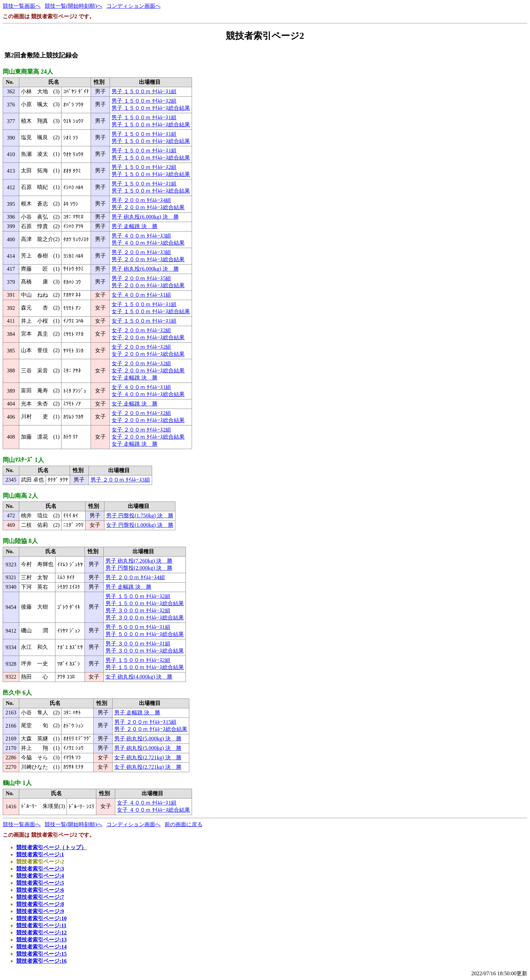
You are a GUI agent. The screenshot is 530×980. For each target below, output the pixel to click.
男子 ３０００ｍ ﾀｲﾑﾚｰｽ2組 (138, 610)
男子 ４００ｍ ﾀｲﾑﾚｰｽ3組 (141, 236)
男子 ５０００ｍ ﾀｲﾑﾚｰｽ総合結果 (145, 634)
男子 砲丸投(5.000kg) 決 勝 (148, 739)
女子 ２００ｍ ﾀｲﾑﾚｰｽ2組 (141, 330)
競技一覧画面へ (22, 6)
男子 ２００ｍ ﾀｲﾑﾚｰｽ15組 (145, 722)
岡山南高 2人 (20, 496)
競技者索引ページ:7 (40, 897)
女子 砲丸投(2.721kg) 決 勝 (148, 757)
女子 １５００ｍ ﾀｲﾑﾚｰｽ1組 (144, 304)
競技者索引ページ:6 (40, 890)
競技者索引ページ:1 (40, 854)
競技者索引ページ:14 (41, 947)
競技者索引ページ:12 (41, 933)
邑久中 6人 (17, 693)
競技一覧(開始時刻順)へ (74, 6)
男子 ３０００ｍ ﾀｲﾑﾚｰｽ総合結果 (145, 618)
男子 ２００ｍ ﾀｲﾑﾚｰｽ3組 (141, 252)
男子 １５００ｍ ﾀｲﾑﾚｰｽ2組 (144, 101)
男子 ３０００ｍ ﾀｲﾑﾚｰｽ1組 (138, 644)
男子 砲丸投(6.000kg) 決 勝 (145, 217)
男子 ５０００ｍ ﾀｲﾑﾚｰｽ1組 (138, 627)
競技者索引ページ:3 (40, 869)
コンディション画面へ (134, 6)
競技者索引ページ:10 (41, 918)
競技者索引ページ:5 (40, 883)
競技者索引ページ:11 (41, 925)
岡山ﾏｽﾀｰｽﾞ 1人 (23, 460)
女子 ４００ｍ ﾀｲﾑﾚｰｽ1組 (141, 295)
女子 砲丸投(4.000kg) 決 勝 (139, 677)
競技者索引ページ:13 (41, 940)
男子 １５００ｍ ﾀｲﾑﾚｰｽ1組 (144, 91)
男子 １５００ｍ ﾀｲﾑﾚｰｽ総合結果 (151, 108)
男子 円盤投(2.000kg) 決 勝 (139, 568)
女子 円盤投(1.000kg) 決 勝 (140, 525)
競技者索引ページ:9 (40, 911)
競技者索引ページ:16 (41, 961)
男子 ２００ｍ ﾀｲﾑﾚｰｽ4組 (141, 200)
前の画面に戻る (184, 824)
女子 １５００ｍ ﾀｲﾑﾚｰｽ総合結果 (151, 311)
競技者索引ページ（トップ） (51, 847)
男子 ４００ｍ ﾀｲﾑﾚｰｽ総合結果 (148, 243)
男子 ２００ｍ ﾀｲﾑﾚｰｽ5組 (141, 278)
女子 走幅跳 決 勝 (135, 378)
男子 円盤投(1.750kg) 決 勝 (140, 516)
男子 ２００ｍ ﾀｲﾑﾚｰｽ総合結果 (148, 207)
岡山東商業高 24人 (28, 72)
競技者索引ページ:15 (41, 954)
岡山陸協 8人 (20, 541)
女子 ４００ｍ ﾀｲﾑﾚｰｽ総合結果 (148, 394)
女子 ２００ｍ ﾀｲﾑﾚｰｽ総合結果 (148, 337)
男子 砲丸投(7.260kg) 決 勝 (139, 561)
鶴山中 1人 (17, 783)
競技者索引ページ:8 (40, 904)
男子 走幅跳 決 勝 (135, 226)
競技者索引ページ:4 (40, 876)
